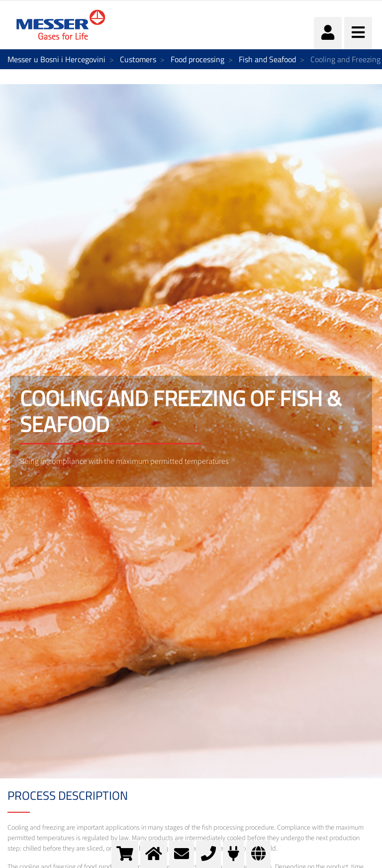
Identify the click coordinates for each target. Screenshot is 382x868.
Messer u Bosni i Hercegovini (56, 59)
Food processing (197, 59)
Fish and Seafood (267, 59)
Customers (138, 59)
